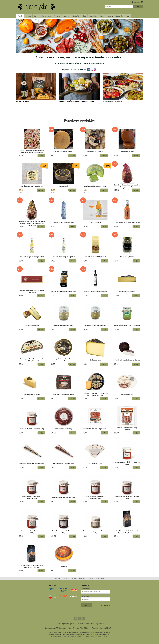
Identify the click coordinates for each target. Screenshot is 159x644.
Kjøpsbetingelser (68, 624)
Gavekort (82, 578)
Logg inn (91, 578)
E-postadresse (86, 589)
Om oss (74, 578)
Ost (35, 16)
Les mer (86, 636)
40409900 (87, 628)
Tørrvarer (57, 16)
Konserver (66, 16)
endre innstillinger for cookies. (100, 636)
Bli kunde (66, 578)
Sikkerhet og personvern (85, 624)
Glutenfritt (76, 16)
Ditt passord (85, 596)
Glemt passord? (106, 605)
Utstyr (102, 16)
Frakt (58, 624)
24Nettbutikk (83, 640)
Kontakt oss (100, 578)
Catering (110, 16)
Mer (128, 16)
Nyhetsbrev (100, 624)
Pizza (84, 16)
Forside (20, 16)
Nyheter (28, 16)
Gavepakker (93, 16)
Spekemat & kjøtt (45, 16)
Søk (138, 6)
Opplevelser (120, 16)
